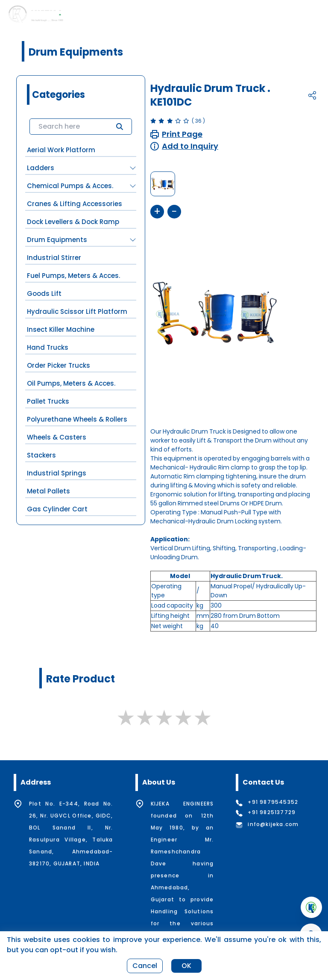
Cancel (145, 966)
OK (186, 966)
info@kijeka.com (273, 824)
